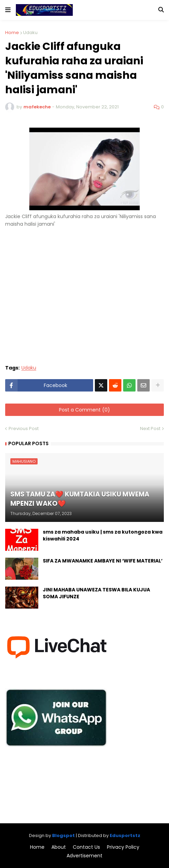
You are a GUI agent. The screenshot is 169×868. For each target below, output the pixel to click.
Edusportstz (125, 835)
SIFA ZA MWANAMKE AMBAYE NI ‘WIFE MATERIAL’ (103, 561)
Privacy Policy (123, 847)
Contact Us (86, 847)
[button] (8, 10)
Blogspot (63, 835)
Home (12, 33)
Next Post (150, 428)
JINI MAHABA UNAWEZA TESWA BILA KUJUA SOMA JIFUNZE (96, 593)
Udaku (30, 33)
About (59, 847)
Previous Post (24, 428)
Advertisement (84, 856)
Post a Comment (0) (84, 410)
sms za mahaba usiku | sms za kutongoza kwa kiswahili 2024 (103, 535)
